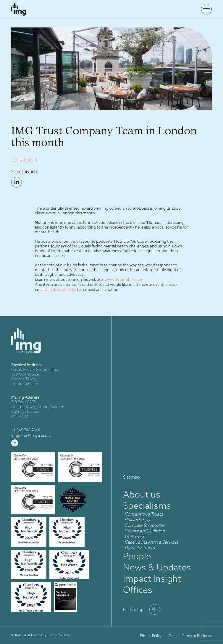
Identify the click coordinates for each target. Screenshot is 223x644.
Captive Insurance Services (151, 542)
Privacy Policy (151, 636)
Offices (138, 590)
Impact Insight (152, 578)
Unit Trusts (136, 536)
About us (142, 494)
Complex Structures (144, 525)
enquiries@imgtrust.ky (31, 435)
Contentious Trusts (144, 514)
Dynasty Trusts (140, 548)
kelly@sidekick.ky (61, 289)
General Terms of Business (190, 636)
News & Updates (157, 567)
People (137, 556)
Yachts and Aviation (145, 531)
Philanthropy (137, 520)
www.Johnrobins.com (125, 279)
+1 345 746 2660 (26, 430)
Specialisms (147, 506)
